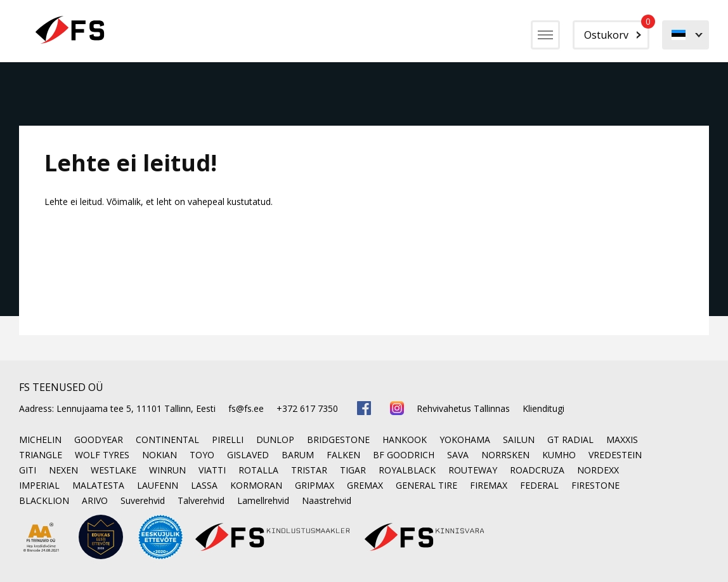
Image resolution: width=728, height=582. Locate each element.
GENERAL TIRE (426, 485)
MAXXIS (622, 440)
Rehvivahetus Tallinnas (463, 408)
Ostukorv (617, 31)
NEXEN (63, 470)
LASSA (204, 485)
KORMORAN (256, 485)
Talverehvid (201, 500)
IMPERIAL (39, 485)
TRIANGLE (41, 455)
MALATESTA (98, 485)
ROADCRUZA (537, 470)
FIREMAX (489, 485)
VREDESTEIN (615, 455)
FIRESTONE (595, 485)
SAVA (458, 455)
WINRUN (167, 470)
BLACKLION (44, 500)
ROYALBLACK (407, 470)
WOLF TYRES (102, 455)
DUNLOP (275, 440)
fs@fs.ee (246, 408)
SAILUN (519, 440)
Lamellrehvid (263, 500)
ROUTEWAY (473, 470)
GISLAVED (248, 455)
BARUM (298, 455)
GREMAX (365, 485)
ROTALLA (258, 470)
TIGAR (353, 470)
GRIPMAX (315, 485)
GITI (28, 470)
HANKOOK (405, 440)
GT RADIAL (570, 440)
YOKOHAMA (465, 440)
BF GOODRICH (404, 455)
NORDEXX (598, 470)
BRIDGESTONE (338, 440)
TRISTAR (309, 470)
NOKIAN (159, 455)
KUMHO (559, 455)
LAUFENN (158, 485)
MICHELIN (40, 440)
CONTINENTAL (167, 440)
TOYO (202, 455)
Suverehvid (143, 500)
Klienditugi (543, 408)
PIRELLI (228, 440)
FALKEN (343, 455)
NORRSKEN (505, 455)
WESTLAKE (114, 470)
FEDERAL (539, 485)
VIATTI (212, 470)
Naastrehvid (327, 500)
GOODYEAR (99, 440)
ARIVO (95, 500)
